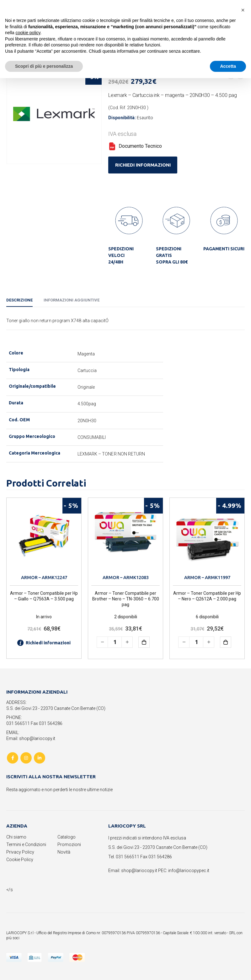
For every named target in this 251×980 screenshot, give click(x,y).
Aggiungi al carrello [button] (149, 642)
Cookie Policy (20, 860)
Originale (86, 387)
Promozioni (69, 844)
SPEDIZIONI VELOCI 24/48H (121, 255)
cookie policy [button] (28, 33)
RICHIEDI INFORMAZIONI (143, 165)
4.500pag (87, 404)
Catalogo (67, 837)
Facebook (13, 758)
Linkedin (40, 758)
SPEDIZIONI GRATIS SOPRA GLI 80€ (172, 255)
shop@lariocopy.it (139, 871)
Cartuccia (87, 370)
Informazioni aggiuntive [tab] (72, 300)
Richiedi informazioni (44, 643)
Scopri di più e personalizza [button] (44, 66)
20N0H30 (87, 421)
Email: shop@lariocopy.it (31, 738)
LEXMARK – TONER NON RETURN (111, 454)
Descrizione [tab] (19, 300)
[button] (243, 10)
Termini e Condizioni (26, 844)
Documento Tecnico (135, 146)
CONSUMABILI (92, 437)
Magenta (86, 354)
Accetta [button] (228, 66)
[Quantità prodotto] (115, 642)
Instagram (26, 758)
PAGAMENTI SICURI (224, 249)
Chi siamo (16, 837)
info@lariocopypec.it (189, 871)
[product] (44, 535)
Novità (64, 852)
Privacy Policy (20, 852)
